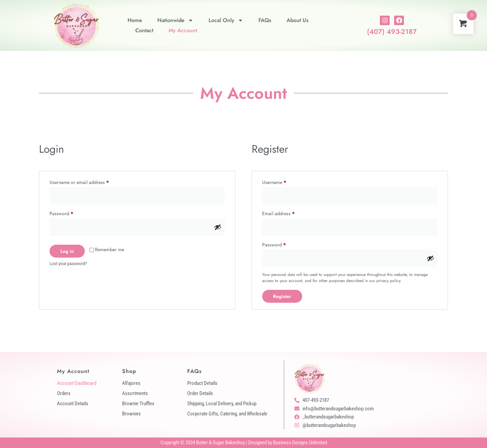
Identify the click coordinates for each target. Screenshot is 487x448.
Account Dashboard (77, 383)
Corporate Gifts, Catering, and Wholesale (227, 414)
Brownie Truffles (138, 404)
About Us (298, 20)
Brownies (131, 414)
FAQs (265, 20)
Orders (64, 393)
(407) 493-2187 (392, 32)
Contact (144, 30)
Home (135, 20)
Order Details (200, 393)
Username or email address (88, 182)
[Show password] (218, 227)
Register (282, 296)
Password (70, 213)
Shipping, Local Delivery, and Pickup (222, 404)
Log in (67, 251)
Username (283, 182)
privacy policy (388, 281)
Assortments (135, 393)
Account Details (73, 404)
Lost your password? (68, 264)
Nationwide (175, 20)
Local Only (226, 20)
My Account (183, 30)
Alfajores (131, 383)
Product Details (202, 383)
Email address (287, 213)
